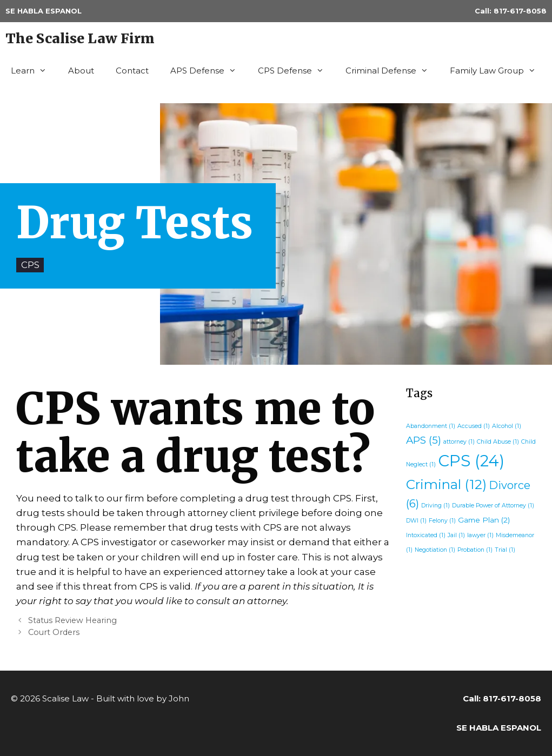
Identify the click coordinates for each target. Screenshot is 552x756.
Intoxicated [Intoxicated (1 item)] (426, 535)
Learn (34, 71)
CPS (30, 265)
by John (173, 698)
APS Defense (209, 71)
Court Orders (54, 632)
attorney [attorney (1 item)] (459, 442)
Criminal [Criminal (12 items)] (446, 484)
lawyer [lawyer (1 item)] (480, 535)
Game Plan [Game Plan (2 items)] (484, 520)
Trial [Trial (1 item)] (505, 550)
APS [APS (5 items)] (424, 440)
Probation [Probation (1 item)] (475, 550)
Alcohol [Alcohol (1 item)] (507, 426)
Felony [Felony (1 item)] (442, 521)
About (81, 71)
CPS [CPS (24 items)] (471, 461)
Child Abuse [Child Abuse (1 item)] (498, 442)
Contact (132, 71)
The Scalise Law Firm (80, 38)
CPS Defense (296, 71)
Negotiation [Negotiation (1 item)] (435, 550)
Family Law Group (498, 71)
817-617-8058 (520, 11)
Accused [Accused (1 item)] (474, 426)
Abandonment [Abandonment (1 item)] (431, 426)
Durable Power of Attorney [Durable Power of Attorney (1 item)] (493, 506)
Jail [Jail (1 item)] (456, 535)
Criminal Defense (392, 71)
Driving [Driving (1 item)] (435, 506)
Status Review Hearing (72, 620)
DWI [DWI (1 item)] (416, 521)
